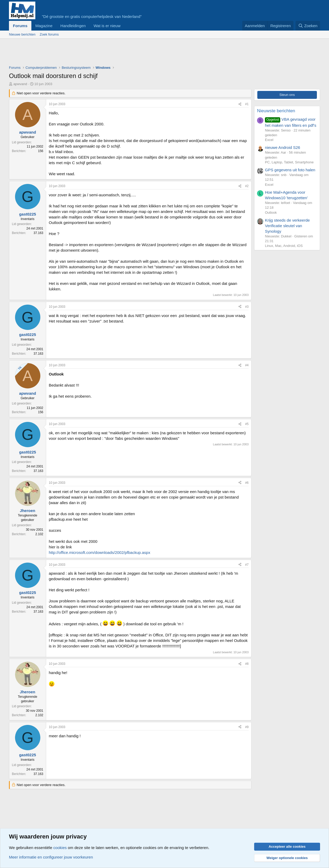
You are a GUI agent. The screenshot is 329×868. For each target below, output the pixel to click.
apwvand (20, 84)
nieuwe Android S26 (282, 147)
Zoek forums (49, 34)
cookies (60, 848)
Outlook (271, 213)
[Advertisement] (105, 53)
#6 (247, 483)
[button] (125, 26)
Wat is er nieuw (107, 26)
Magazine (44, 26)
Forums (20, 26)
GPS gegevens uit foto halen (290, 170)
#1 (247, 104)
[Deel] (240, 104)
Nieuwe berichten (22, 34)
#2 (247, 186)
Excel (269, 140)
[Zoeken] (308, 26)
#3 (247, 307)
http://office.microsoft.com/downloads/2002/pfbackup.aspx (100, 552)
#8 (247, 664)
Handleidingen (73, 26)
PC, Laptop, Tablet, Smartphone (289, 162)
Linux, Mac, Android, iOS (284, 246)
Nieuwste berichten (276, 111)
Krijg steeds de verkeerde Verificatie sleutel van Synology (287, 226)
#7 (247, 565)
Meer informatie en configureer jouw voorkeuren (51, 857)
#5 (247, 424)
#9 (247, 727)
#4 (247, 365)
